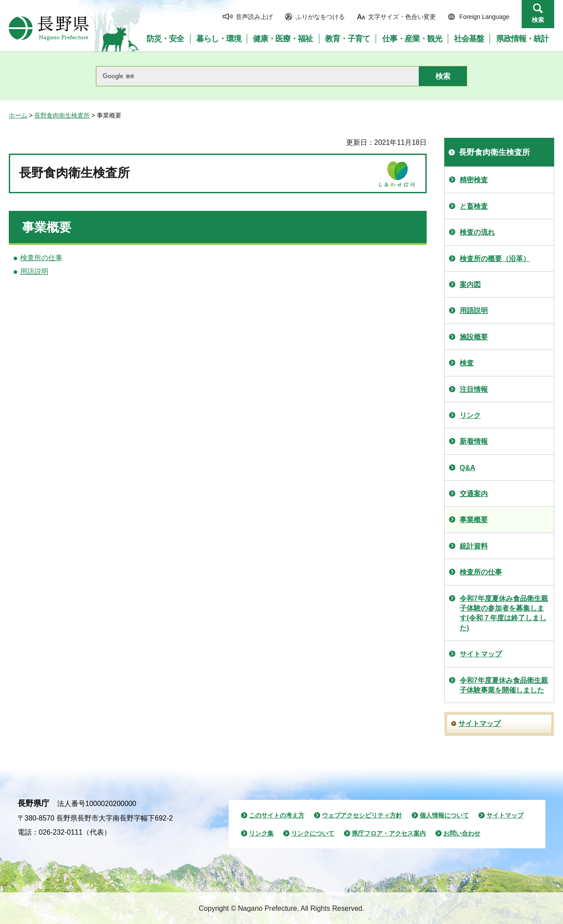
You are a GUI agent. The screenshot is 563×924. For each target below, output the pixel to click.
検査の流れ (477, 232)
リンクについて (313, 833)
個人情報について (444, 815)
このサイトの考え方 (277, 815)
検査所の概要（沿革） (495, 259)
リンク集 (261, 833)
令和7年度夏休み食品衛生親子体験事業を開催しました (504, 685)
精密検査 (474, 180)
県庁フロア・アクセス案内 (389, 833)
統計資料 (474, 546)
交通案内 (474, 494)
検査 (467, 363)
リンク (470, 415)
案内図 (470, 285)
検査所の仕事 (41, 258)
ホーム (18, 115)
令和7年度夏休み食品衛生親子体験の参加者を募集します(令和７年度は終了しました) (504, 613)
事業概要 (474, 520)
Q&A (468, 468)
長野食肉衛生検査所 (62, 115)
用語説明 (34, 271)
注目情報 (474, 389)
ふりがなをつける (320, 17)
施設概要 (474, 337)
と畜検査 (474, 206)
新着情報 (474, 441)
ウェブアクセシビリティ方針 (362, 815)
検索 (538, 20)
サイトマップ (481, 654)
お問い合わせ (462, 833)
